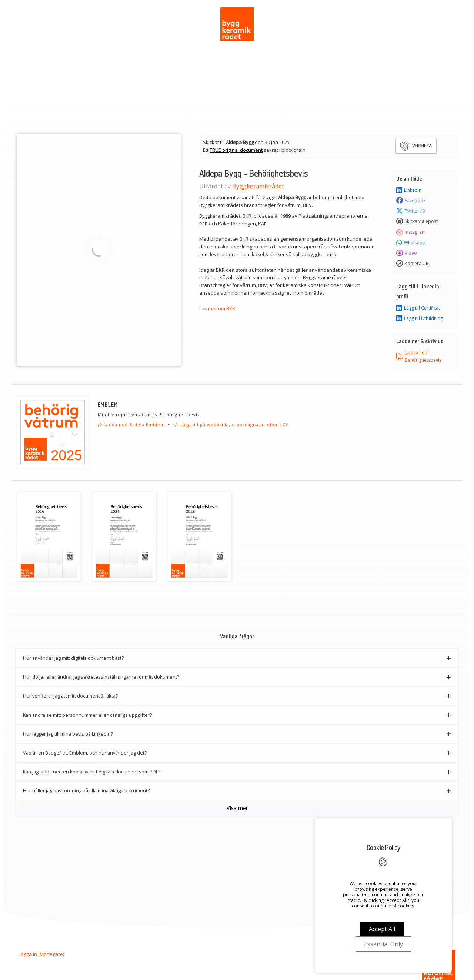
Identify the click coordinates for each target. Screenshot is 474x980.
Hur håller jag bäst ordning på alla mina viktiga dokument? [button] (86, 790)
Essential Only (383, 944)
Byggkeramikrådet (258, 186)
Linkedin (409, 190)
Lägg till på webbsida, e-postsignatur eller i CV (231, 424)
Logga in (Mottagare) (41, 954)
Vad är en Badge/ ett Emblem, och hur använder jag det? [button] (85, 753)
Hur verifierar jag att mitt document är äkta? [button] (70, 696)
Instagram (411, 232)
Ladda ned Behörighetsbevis (419, 356)
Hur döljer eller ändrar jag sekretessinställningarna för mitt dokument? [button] (101, 677)
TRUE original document (236, 150)
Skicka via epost (417, 221)
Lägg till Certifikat (418, 308)
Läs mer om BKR (217, 308)
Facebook (411, 201)
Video (407, 253)
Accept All (382, 929)
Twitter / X (411, 211)
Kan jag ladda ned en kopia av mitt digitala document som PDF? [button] (92, 772)
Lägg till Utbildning (420, 318)
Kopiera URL (413, 264)
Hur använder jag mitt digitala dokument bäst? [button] (73, 658)
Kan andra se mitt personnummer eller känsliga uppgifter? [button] (87, 715)
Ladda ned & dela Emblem (131, 424)
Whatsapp (411, 243)
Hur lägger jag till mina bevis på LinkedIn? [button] (68, 734)
